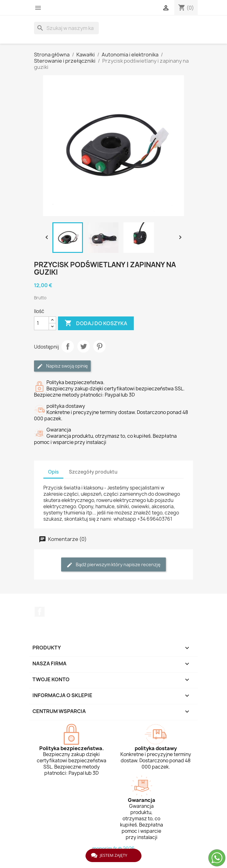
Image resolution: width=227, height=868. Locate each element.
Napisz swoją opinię (62, 366)
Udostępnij (68, 346)
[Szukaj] (66, 28)
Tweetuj (84, 346)
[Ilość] (41, 323)
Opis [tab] (53, 472)
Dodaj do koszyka (96, 323)
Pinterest (99, 346)
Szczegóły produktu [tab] (93, 472)
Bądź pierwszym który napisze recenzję (113, 565)
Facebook (40, 612)
